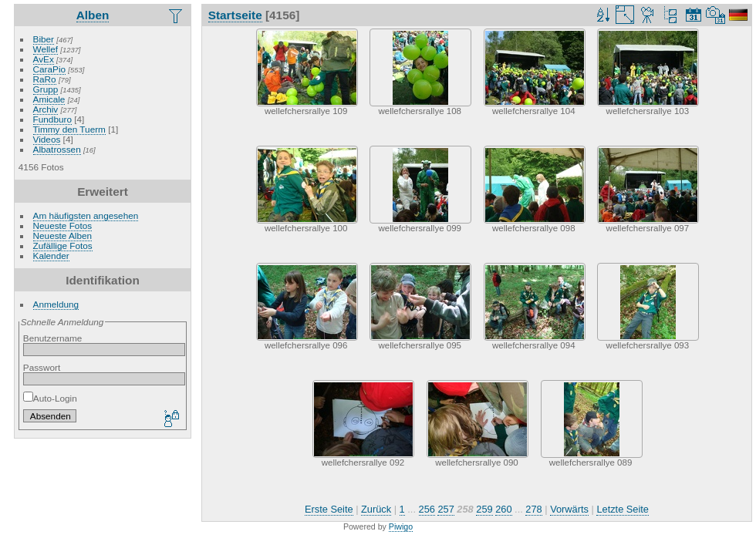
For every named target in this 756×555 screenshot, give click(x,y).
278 (533, 509)
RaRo (45, 79)
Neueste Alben (63, 235)
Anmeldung (56, 304)
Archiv (46, 109)
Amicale (49, 99)
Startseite (235, 15)
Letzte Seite (623, 509)
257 (445, 509)
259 (484, 509)
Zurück (376, 509)
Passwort (42, 367)
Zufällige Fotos (63, 246)
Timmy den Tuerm (69, 129)
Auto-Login (50, 398)
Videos (47, 139)
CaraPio (50, 69)
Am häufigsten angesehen (86, 215)
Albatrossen (57, 149)
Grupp (46, 89)
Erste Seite (329, 509)
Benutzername (53, 338)
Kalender (51, 256)
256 (427, 509)
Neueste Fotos (63, 225)
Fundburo (52, 119)
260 (503, 509)
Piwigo (401, 526)
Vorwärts (569, 509)
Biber (44, 39)
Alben (93, 15)
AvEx (44, 59)
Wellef (46, 49)
